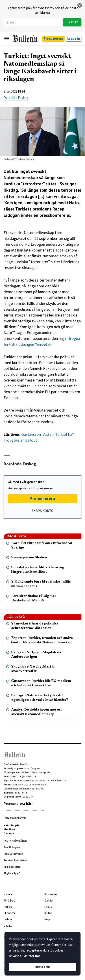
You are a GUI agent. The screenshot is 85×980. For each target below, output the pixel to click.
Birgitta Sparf (12, 873)
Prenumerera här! (18, 804)
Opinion (49, 901)
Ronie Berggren (12, 867)
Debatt (8, 926)
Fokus (48, 907)
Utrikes (8, 907)
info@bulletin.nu (27, 776)
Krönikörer (51, 894)
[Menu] (7, 39)
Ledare (8, 919)
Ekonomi (9, 913)
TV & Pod (9, 901)
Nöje (47, 919)
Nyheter (8, 894)
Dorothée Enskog (16, 98)
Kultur (48, 913)
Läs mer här (31, 956)
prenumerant (45, 488)
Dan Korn (9, 833)
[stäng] (80, 5)
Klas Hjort (9, 829)
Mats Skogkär (11, 825)
